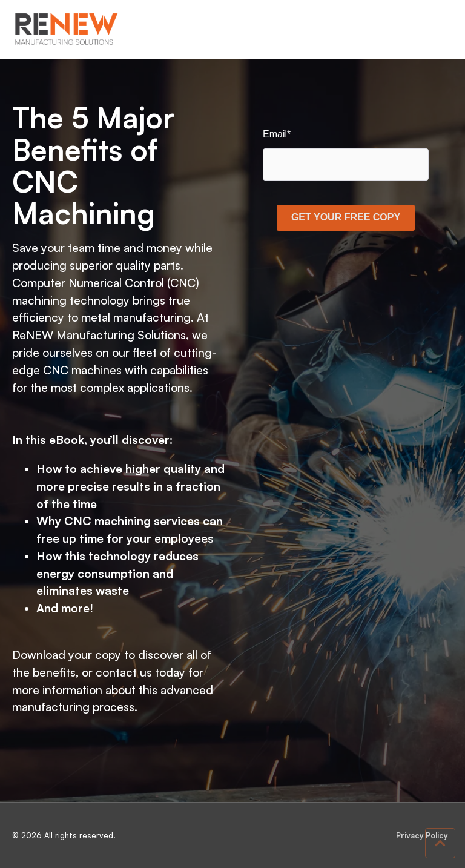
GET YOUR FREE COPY (346, 217)
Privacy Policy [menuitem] (422, 836)
